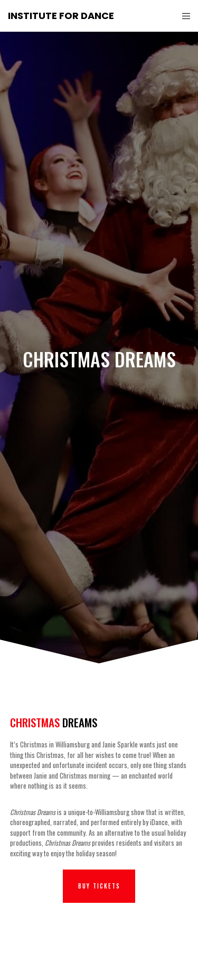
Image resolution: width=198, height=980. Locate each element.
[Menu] (183, 16)
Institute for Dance (61, 16)
